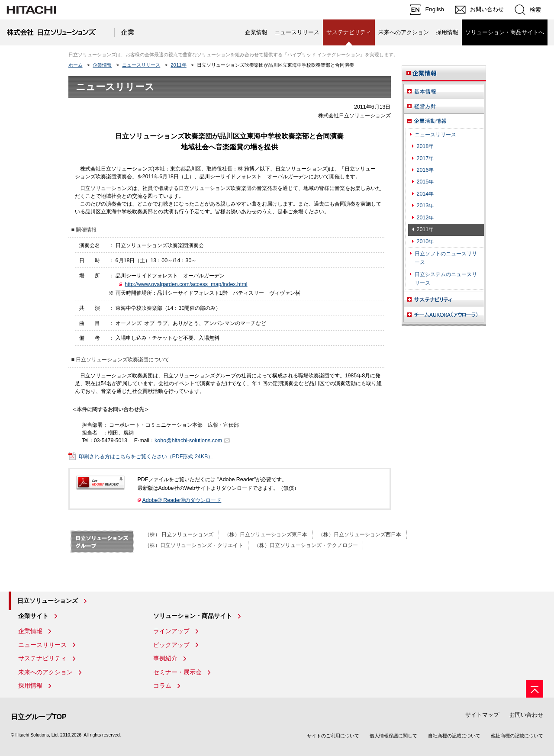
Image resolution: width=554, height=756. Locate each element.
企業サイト (33, 616)
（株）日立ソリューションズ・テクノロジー (306, 545)
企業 (128, 32)
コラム (162, 685)
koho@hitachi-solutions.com (188, 441)
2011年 (179, 65)
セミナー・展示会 (177, 672)
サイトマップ (482, 715)
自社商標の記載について (454, 736)
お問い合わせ (526, 715)
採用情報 (447, 32)
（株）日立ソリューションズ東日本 (266, 534)
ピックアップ (171, 645)
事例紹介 (165, 658)
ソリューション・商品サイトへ (505, 32)
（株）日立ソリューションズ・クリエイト (194, 545)
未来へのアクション (404, 32)
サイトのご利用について (333, 736)
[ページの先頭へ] (535, 689)
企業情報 (256, 32)
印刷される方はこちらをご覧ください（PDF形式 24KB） (146, 457)
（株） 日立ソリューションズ (179, 534)
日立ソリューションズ (48, 601)
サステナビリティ (42, 658)
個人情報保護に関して (393, 736)
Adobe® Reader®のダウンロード (182, 500)
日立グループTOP (39, 717)
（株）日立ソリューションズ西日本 (360, 534)
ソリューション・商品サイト (193, 616)
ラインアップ (171, 631)
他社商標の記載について (517, 736)
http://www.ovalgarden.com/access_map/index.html (186, 284)
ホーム (76, 65)
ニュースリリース (297, 32)
